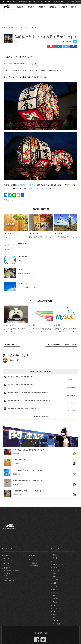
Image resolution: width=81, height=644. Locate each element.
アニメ (55, 605)
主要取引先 (8, 578)
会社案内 (31, 7)
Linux (55, 574)
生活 (54, 561)
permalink (16, 200)
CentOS (56, 586)
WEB (54, 583)
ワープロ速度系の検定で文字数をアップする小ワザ (40, 330)
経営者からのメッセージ (12, 571)
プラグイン (56, 593)
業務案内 (42, 7)
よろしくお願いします (27, 287)
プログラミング (58, 564)
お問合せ (64, 7)
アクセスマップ (9, 581)
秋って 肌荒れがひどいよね (65, 237)
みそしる (15, 360)
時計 (20, 260)
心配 (5, 237)
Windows (56, 570)
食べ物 (55, 558)
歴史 (54, 589)
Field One (8, 563)
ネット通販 (56, 624)
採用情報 (53, 7)
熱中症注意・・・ (12, 344)
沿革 (6, 576)
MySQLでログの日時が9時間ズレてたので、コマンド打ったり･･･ (65, 332)
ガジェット (56, 608)
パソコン (56, 599)
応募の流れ (35, 566)
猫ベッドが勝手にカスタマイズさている (15, 330)
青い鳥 (21, 248)
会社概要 (7, 573)
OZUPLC (7, 558)
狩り (54, 611)
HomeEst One (9, 561)
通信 (54, 614)
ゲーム (55, 596)
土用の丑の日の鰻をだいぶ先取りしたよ (61, 344)
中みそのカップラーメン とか (40, 237)
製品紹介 (20, 7)
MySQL (55, 602)
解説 (54, 618)
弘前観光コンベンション (27, 185)
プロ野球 (56, 621)
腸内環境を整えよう (26, 273)
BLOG (74, 7)
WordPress (57, 580)
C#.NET (55, 567)
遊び (54, 577)
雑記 (75, 41)
